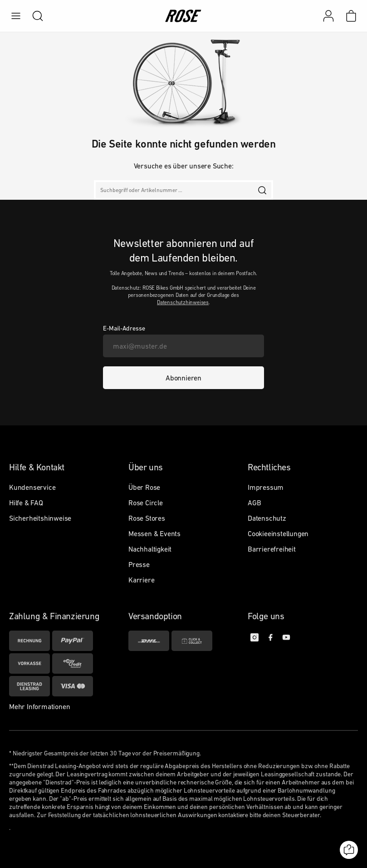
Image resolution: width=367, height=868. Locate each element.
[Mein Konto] (328, 16)
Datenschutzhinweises (183, 302)
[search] (33, 16)
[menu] (16, 16)
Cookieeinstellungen (278, 533)
